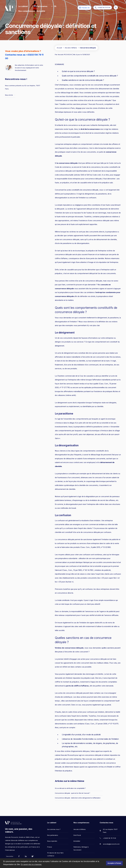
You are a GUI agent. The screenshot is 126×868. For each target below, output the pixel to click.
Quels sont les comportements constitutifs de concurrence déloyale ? (90, 76)
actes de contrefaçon (64, 697)
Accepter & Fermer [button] (114, 863)
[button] (22, 7)
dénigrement (59, 346)
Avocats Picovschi (68, 755)
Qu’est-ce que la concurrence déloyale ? (78, 71)
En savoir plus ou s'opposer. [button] (31, 864)
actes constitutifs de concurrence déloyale (83, 190)
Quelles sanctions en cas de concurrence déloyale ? (83, 80)
